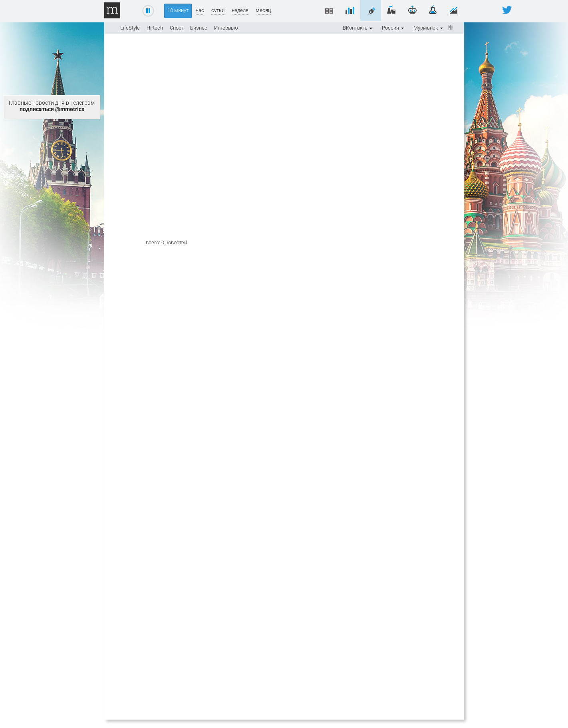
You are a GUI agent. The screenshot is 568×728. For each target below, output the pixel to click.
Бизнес (199, 28)
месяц (263, 10)
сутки (218, 10)
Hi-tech (155, 28)
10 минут (178, 10)
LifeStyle (130, 28)
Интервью (226, 28)
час (200, 10)
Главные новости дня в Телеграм (52, 106)
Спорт (177, 28)
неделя (240, 10)
